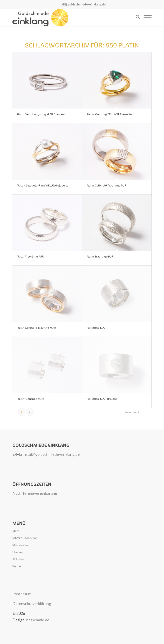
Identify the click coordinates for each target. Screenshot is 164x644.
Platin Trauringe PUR (30, 257)
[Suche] (136, 18)
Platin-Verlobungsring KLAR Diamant (41, 114)
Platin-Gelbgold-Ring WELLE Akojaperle (42, 186)
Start (16, 531)
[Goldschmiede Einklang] (68, 18)
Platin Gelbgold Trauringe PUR (106, 186)
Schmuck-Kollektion (25, 538)
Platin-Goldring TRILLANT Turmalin (109, 114)
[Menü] (146, 18)
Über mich (19, 552)
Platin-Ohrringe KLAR (30, 399)
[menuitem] (136, 18)
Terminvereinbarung (40, 493)
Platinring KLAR (96, 328)
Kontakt (17, 566)
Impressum (22, 594)
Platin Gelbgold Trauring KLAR (36, 328)
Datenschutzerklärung (32, 603)
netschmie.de (38, 620)
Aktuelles (18, 559)
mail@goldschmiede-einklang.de (82, 4)
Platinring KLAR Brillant (102, 399)
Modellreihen (21, 545)
